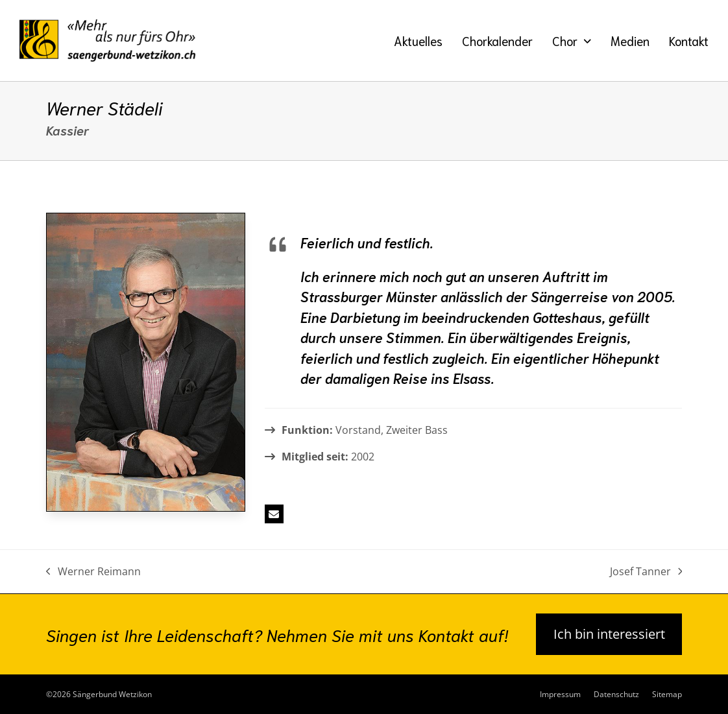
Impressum (560, 694)
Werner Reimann (93, 572)
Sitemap (667, 694)
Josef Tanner (646, 572)
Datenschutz (616, 694)
